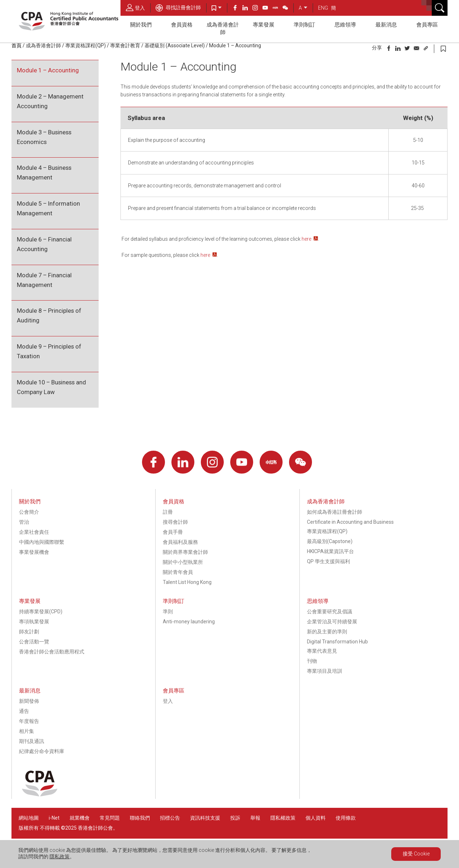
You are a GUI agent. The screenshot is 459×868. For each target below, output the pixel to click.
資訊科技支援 (205, 818)
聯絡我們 (140, 818)
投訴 (235, 818)
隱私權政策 (283, 818)
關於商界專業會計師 (185, 552)
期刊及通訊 (32, 741)
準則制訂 (304, 25)
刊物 (312, 661)
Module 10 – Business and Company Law (51, 387)
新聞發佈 (29, 701)
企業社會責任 (34, 532)
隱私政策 (60, 857)
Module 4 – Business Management (44, 172)
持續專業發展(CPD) (41, 612)
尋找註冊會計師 (178, 8)
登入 (135, 8)
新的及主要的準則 (327, 632)
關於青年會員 (178, 572)
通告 (24, 711)
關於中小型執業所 (183, 562)
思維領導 (345, 25)
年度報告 (29, 721)
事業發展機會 (34, 552)
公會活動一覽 (34, 642)
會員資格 (182, 25)
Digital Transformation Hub (337, 642)
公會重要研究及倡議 (330, 612)
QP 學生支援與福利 (328, 561)
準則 (168, 612)
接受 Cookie (416, 854)
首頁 (16, 45)
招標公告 (170, 818)
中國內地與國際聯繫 (42, 542)
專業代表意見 (322, 651)
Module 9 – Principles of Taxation (49, 351)
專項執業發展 (34, 622)
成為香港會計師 (223, 28)
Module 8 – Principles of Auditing (49, 315)
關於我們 (141, 25)
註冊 (168, 512)
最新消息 (386, 25)
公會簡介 (29, 512)
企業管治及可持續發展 (332, 622)
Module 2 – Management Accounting (50, 101)
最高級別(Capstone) (330, 541)
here (306, 239)
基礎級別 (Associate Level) (175, 45)
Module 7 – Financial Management (44, 280)
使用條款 (346, 818)
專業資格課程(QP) (86, 45)
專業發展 (264, 25)
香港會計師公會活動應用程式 (52, 652)
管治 (24, 522)
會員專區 (427, 25)
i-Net (54, 818)
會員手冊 (173, 532)
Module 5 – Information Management (48, 208)
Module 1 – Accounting (235, 45)
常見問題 (110, 818)
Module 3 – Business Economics (44, 137)
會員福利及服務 (180, 542)
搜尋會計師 (175, 522)
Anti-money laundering (189, 622)
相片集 (27, 731)
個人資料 (316, 818)
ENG (323, 8)
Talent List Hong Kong (187, 582)
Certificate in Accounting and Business (350, 522)
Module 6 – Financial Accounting (44, 244)
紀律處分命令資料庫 (42, 751)
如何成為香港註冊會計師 (335, 512)
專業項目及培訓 (325, 671)
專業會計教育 (125, 45)
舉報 (255, 818)
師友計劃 (29, 632)
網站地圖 (29, 818)
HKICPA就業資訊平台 (330, 551)
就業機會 (80, 818)
